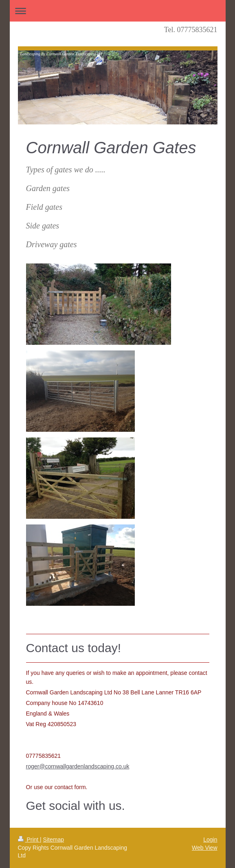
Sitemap (54, 840)
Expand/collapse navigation (118, 11)
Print (29, 840)
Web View (205, 848)
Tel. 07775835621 (191, 30)
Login (210, 840)
